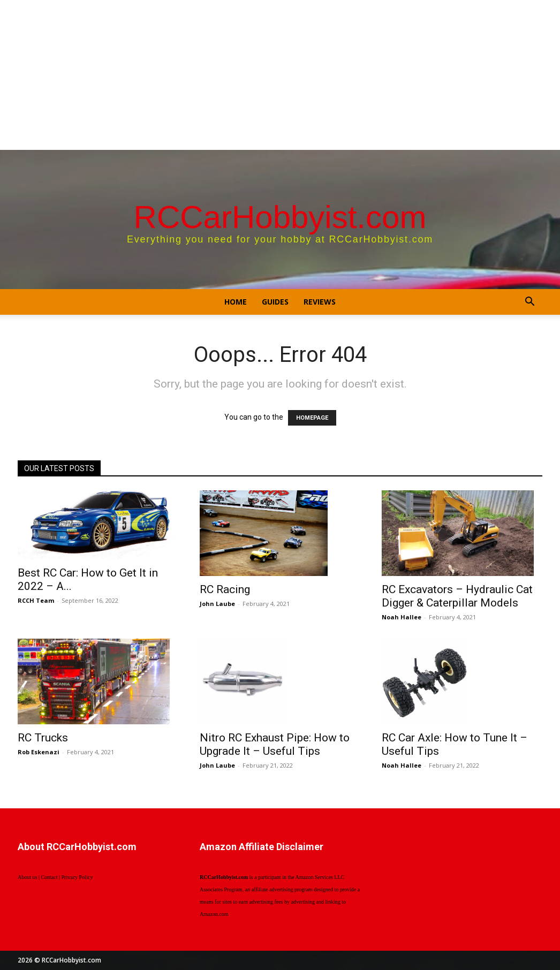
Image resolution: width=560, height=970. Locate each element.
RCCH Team (36, 600)
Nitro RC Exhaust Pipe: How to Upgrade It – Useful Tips (275, 744)
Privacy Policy (77, 877)
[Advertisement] (280, 75)
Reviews (320, 302)
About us (27, 877)
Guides (275, 302)
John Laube (217, 604)
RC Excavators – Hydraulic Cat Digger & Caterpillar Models (457, 596)
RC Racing (225, 589)
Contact (49, 877)
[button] (529, 303)
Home (236, 302)
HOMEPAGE (312, 418)
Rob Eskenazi (39, 752)
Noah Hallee (402, 617)
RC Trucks (43, 738)
